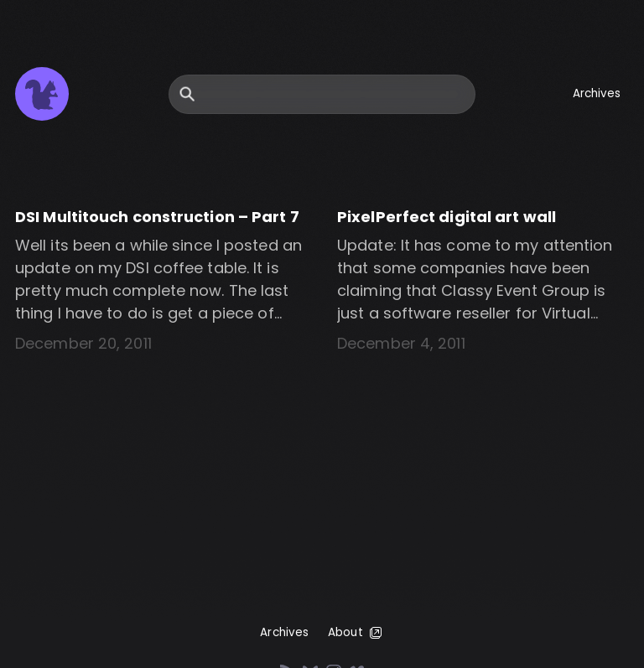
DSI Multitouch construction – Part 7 (157, 217)
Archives (597, 93)
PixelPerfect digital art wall (447, 217)
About (356, 633)
